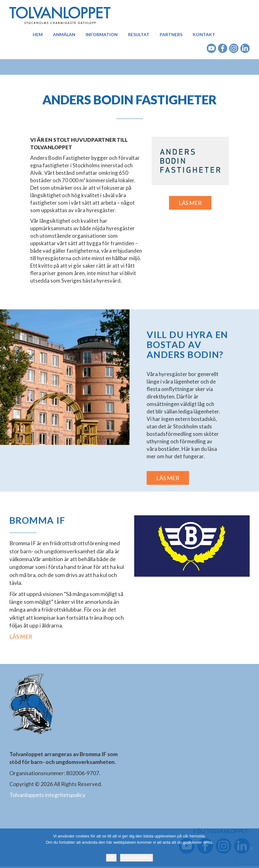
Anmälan (64, 34)
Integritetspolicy (136, 858)
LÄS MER (190, 203)
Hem (38, 34)
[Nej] (251, 848)
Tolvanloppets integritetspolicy (47, 797)
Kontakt (204, 34)
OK (111, 858)
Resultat (139, 34)
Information (102, 34)
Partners (171, 34)
